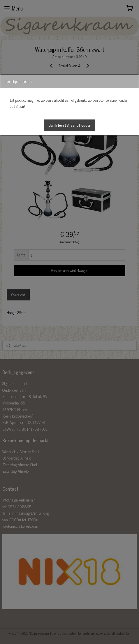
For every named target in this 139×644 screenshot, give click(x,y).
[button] (70, 125)
